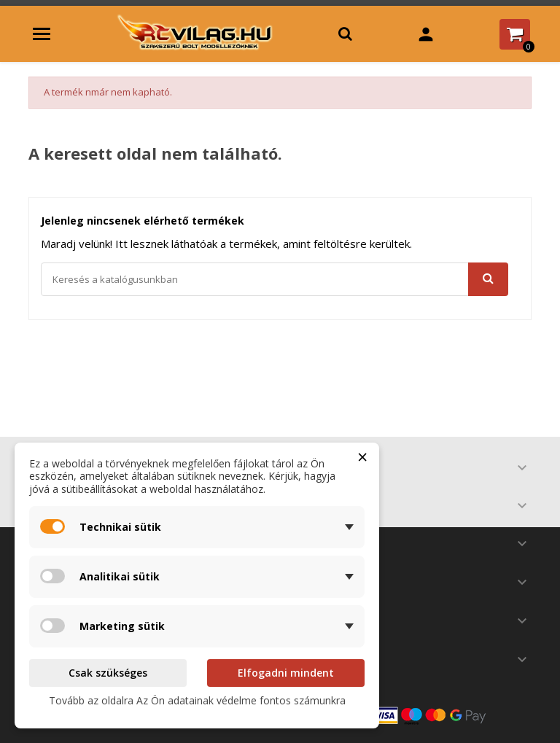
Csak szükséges (108, 673)
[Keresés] (275, 279)
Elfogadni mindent (286, 673)
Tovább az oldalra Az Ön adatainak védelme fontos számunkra (197, 700)
